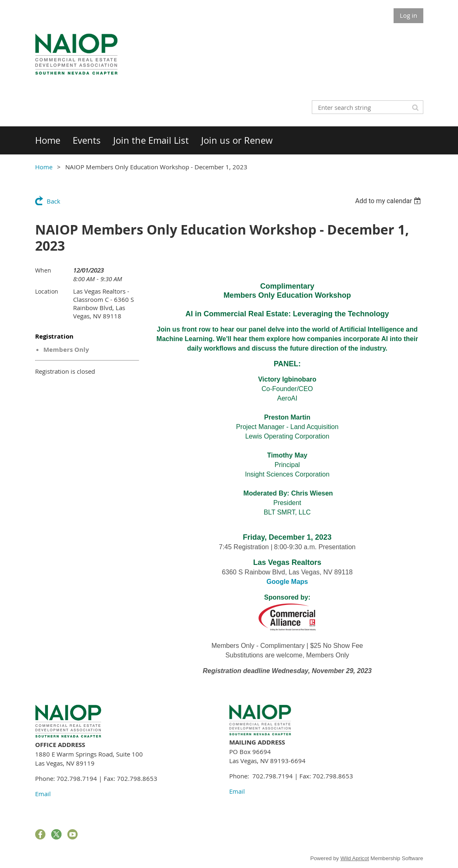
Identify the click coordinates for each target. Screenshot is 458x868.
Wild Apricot (355, 858)
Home (44, 167)
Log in (408, 15)
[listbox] (389, 201)
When (43, 270)
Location (47, 291)
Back (53, 201)
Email (43, 794)
